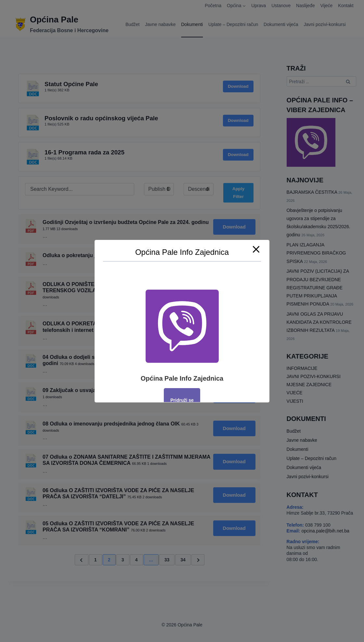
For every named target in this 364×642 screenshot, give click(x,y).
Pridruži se (182, 400)
